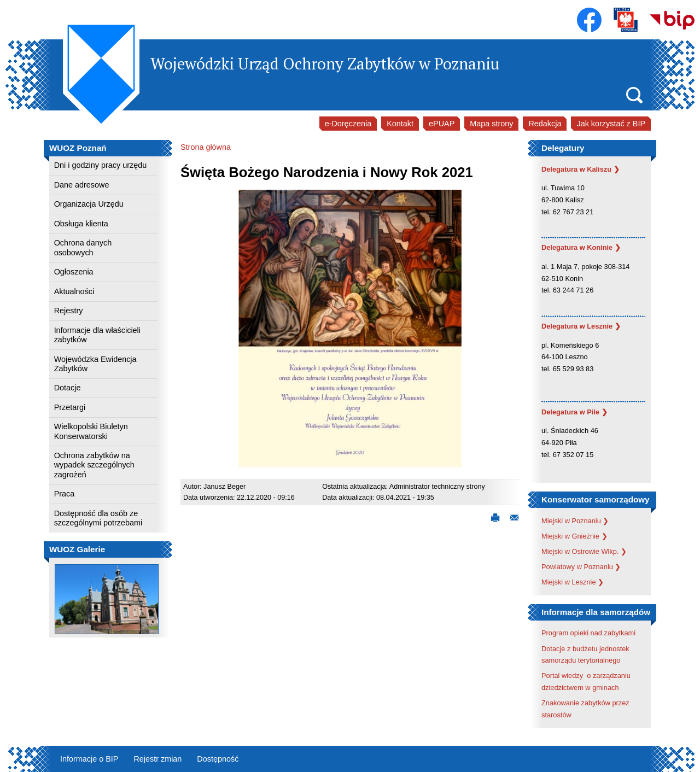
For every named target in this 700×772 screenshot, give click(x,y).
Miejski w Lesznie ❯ (573, 582)
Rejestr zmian (157, 759)
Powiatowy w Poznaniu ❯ (581, 567)
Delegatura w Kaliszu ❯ (581, 169)
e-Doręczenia (348, 124)
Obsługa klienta (81, 224)
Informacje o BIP (89, 759)
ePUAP (442, 124)
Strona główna (206, 147)
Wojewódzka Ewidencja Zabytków (95, 364)
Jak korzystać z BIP (611, 124)
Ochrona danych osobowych (83, 247)
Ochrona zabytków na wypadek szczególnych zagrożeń (94, 465)
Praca (65, 494)
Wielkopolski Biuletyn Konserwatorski (91, 431)
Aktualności (74, 291)
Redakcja (545, 124)
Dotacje (68, 388)
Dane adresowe (82, 185)
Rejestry (69, 311)
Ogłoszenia (74, 272)
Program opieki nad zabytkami (588, 633)
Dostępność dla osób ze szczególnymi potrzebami (98, 518)
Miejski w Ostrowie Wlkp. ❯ (584, 551)
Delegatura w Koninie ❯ (581, 247)
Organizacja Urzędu (89, 204)
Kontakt (400, 124)
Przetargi (70, 407)
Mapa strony (491, 124)
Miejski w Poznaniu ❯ (575, 521)
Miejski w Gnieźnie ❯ (574, 536)
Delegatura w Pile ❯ (574, 412)
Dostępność (218, 759)
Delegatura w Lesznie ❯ (581, 326)
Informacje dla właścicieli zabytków (97, 335)
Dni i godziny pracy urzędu (101, 165)
